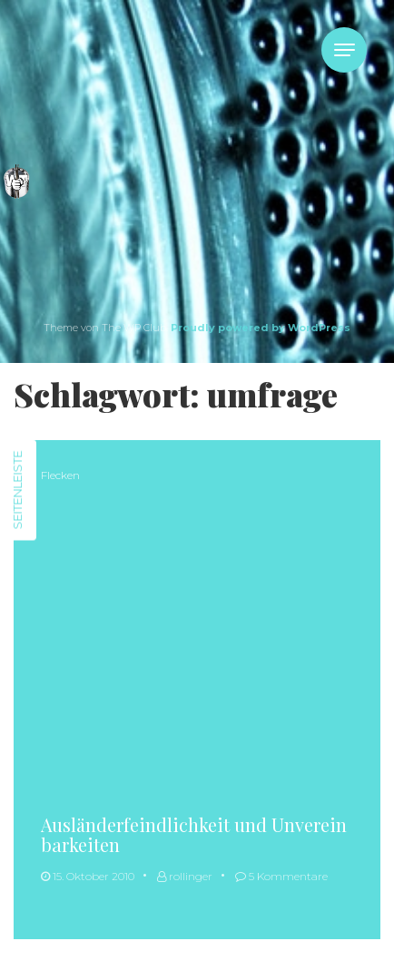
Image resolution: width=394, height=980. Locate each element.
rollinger (185, 876)
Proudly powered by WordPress (261, 328)
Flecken (60, 475)
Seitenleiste (17, 490)
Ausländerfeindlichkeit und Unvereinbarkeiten (194, 834)
